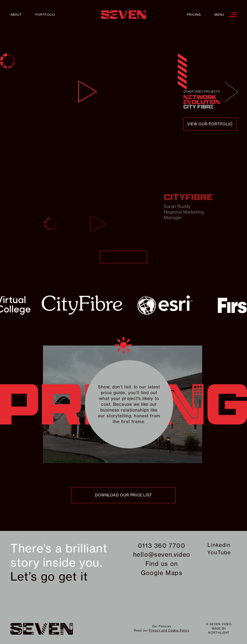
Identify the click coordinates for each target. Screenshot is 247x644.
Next (232, 92)
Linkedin (219, 545)
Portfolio (45, 15)
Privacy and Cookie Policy (169, 630)
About (16, 15)
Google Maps (162, 573)
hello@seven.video (162, 555)
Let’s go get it (49, 576)
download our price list (123, 495)
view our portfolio (210, 124)
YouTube (219, 552)
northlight (219, 633)
